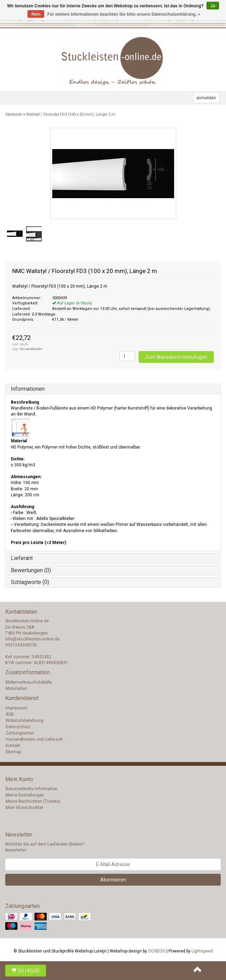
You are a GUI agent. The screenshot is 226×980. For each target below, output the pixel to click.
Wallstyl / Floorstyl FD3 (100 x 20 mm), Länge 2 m (71, 114)
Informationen (28, 389)
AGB (10, 714)
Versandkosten (31, 349)
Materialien (16, 689)
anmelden (206, 98)
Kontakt (13, 746)
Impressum (17, 708)
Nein (36, 14)
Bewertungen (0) (31, 570)
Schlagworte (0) (30, 582)
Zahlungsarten (20, 733)
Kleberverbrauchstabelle (29, 682)
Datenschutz (18, 727)
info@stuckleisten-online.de (32, 639)
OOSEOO (157, 951)
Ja (213, 6)
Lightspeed (202, 951)
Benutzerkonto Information (32, 789)
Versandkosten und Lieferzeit (34, 739)
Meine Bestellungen (25, 795)
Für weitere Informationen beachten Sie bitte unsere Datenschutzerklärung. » (124, 14)
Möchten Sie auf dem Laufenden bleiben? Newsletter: (45, 847)
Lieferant (22, 558)
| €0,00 (26, 971)
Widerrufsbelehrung (25, 721)
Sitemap (13, 752)
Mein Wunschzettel (24, 808)
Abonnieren (113, 880)
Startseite (14, 114)
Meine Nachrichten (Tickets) (33, 801)
